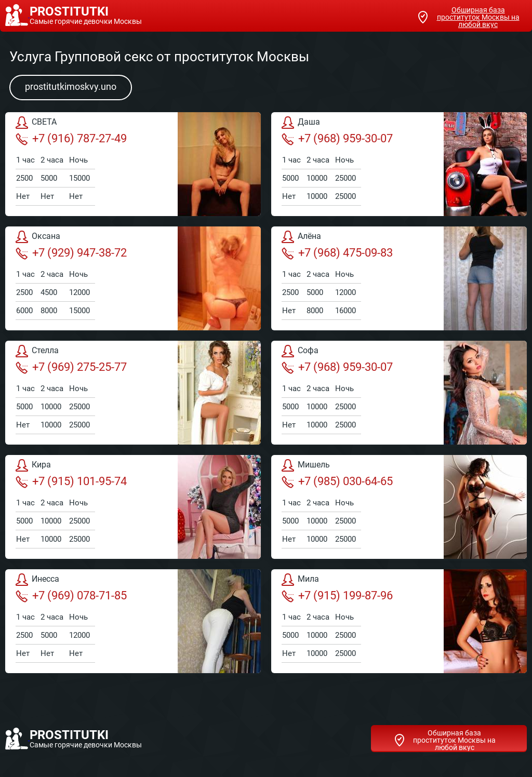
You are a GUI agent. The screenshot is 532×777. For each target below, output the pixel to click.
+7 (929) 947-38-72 (71, 253)
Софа (300, 351)
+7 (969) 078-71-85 (71, 596)
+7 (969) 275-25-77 (71, 367)
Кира (33, 465)
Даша (301, 123)
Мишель (306, 465)
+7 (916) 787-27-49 (71, 139)
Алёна (301, 237)
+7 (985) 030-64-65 (337, 481)
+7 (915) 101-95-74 (71, 481)
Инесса (37, 580)
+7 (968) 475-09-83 (337, 253)
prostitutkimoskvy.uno (71, 86)
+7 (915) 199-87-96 (337, 596)
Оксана (38, 237)
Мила (300, 580)
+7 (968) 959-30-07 (337, 139)
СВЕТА (36, 123)
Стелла (37, 351)
